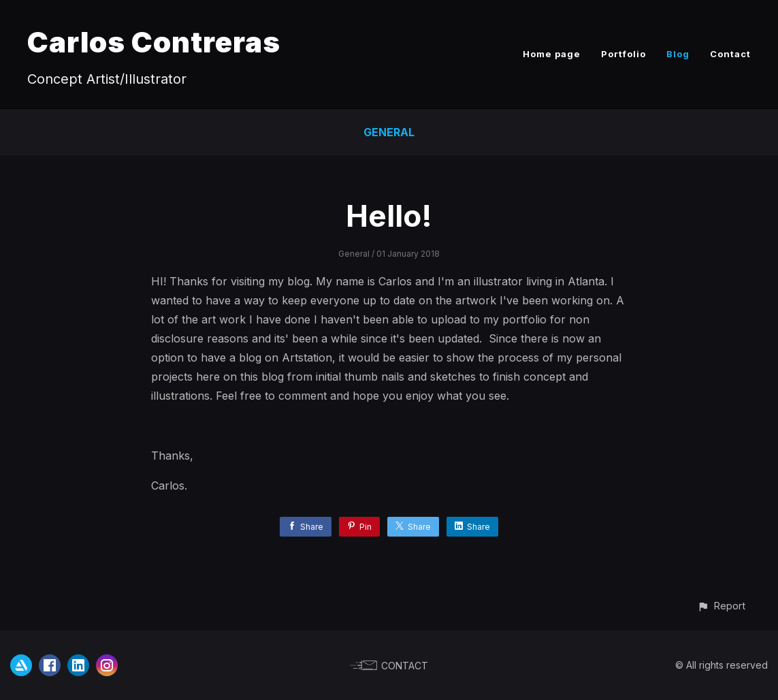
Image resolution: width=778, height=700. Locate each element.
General (389, 132)
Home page (552, 54)
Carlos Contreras (154, 42)
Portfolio (623, 54)
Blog (678, 54)
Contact (730, 54)
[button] (721, 606)
